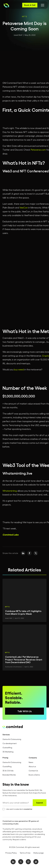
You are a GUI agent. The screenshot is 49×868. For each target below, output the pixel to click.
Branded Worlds (9, 775)
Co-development (10, 743)
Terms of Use (25, 853)
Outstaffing (7, 748)
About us (32, 766)
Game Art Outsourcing (12, 739)
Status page (38, 853)
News (31, 762)
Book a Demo (34, 775)
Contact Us (33, 771)
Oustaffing (7, 766)
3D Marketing (8, 752)
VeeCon (24, 207)
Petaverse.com (38, 150)
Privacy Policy (11, 853)
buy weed (19, 369)
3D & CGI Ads (8, 771)
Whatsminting (10, 491)
